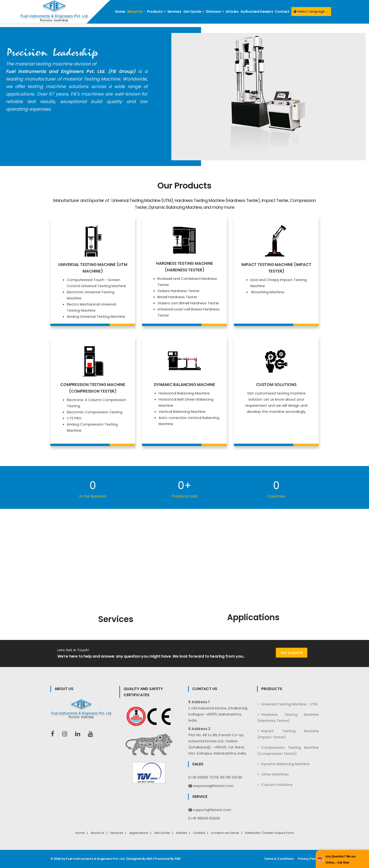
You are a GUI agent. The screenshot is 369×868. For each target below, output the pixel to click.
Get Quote (194, 12)
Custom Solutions (277, 785)
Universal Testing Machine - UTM (289, 704)
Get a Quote (292, 653)
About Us (136, 12)
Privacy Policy (308, 859)
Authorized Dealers (257, 12)
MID (147, 859)
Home (120, 12)
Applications (139, 833)
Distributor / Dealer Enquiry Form (269, 833)
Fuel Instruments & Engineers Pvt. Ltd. (94, 859)
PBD (175, 859)
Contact (282, 12)
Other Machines (275, 774)
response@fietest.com (213, 786)
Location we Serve (225, 833)
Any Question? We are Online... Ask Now (341, 860)
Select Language (311, 12)
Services (174, 12)
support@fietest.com (212, 810)
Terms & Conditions (279, 859)
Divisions (215, 12)
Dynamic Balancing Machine (285, 764)
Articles (232, 12)
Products (156, 12)
